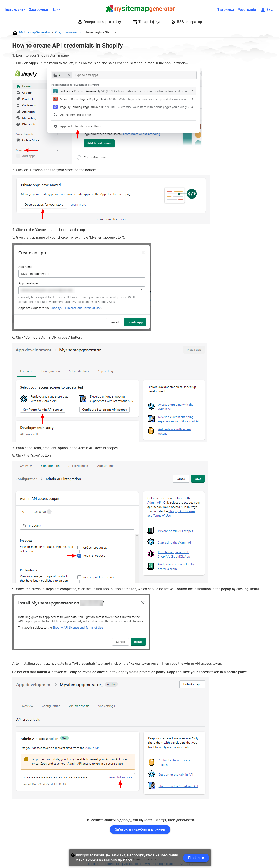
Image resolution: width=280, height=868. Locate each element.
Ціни (57, 10)
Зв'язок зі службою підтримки (140, 829)
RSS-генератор (186, 22)
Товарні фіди (146, 22)
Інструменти (15, 10)
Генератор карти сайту (99, 22)
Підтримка (225, 10)
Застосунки (38, 10)
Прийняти (196, 858)
